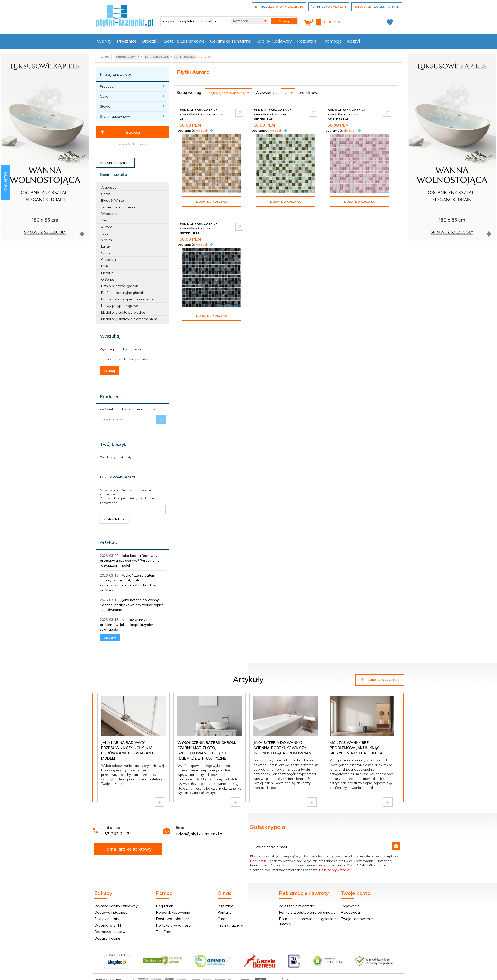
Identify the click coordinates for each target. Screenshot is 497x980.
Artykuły (109, 542)
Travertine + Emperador (120, 207)
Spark (106, 253)
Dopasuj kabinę (107, 938)
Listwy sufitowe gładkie (120, 286)
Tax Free (164, 932)
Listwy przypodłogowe (120, 306)
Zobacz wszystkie (380, 680)
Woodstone (111, 214)
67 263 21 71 (118, 834)
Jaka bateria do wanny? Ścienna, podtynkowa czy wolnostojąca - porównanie (132, 605)
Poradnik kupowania (173, 912)
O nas (222, 919)
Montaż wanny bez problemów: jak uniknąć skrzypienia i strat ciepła (129, 625)
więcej (110, 638)
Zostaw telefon (115, 519)
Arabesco (109, 187)
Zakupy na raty (107, 919)
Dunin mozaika (114, 163)
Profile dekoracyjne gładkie (123, 293)
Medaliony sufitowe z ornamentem (129, 319)
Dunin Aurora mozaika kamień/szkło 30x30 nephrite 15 (273, 114)
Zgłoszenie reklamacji (297, 906)
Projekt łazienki (230, 925)
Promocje (332, 41)
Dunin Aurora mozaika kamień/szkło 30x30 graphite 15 (199, 228)
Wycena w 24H (108, 925)
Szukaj (120, 132)
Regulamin (258, 861)
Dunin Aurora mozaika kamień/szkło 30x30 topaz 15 (201, 114)
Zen (104, 220)
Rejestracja (350, 912)
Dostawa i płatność (111, 912)
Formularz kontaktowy (128, 849)
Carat (106, 194)
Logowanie (350, 906)
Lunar (106, 247)
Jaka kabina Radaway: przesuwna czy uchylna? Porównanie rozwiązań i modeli (130, 561)
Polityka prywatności (173, 925)
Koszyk (354, 41)
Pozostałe (307, 41)
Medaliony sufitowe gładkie (123, 312)
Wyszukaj (110, 336)
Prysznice (127, 41)
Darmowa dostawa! (111, 932)
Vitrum (106, 240)
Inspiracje (225, 906)
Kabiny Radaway (274, 41)
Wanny (104, 41)
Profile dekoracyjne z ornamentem (129, 299)
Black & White (112, 200)
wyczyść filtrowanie (133, 144)
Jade (105, 233)
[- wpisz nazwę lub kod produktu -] (194, 21)
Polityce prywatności (335, 870)
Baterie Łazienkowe (185, 41)
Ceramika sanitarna (231, 41)
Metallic (107, 273)
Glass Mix (109, 260)
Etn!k (105, 266)
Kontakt (224, 912)
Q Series (108, 279)
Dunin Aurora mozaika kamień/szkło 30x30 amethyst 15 (347, 114)
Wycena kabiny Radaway (116, 906)
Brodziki (150, 41)
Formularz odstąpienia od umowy (307, 912)
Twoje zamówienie (357, 919)
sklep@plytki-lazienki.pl (199, 834)
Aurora (107, 227)
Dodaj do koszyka (211, 202)
